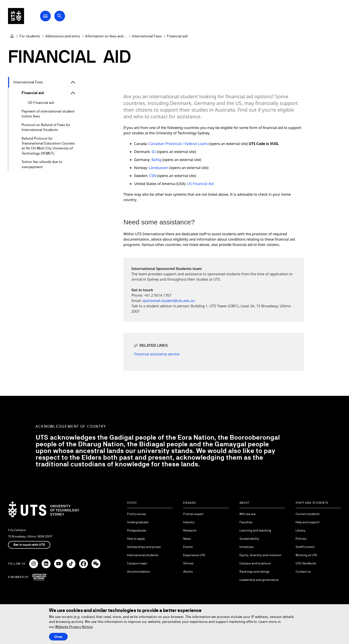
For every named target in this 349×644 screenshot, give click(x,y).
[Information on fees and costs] (106, 36)
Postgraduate (137, 530)
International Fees (28, 82)
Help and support (307, 522)
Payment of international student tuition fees (48, 114)
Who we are (248, 514)
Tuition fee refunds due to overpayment (42, 164)
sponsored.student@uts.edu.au (169, 301)
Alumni (188, 572)
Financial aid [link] (177, 36)
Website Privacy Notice (74, 627)
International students (143, 555)
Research (190, 530)
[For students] (30, 36)
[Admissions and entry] (63, 36)
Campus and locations (255, 563)
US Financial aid (41, 103)
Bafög (156, 160)
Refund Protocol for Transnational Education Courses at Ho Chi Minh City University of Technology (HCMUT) (48, 146)
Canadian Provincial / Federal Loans (178, 144)
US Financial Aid (200, 184)
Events (188, 547)
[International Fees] (147, 36)
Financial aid (33, 93)
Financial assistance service (157, 354)
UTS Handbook (306, 563)
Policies (301, 539)
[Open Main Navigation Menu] (45, 16)
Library (300, 530)
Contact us (303, 572)
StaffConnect (305, 547)
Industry (189, 522)
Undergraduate (138, 522)
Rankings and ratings (255, 572)
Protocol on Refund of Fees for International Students (46, 127)
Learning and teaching (255, 530)
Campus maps (137, 563)
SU (154, 152)
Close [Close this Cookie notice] (58, 637)
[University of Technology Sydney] (12, 36)
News (187, 539)
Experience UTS (194, 555)
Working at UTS (306, 555)
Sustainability (249, 539)
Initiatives (247, 547)
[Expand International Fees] (73, 82)
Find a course (137, 514)
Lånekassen (159, 168)
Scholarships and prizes (144, 547)
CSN (153, 176)
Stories (188, 563)
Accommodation (139, 572)
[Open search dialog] (60, 16)
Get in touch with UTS (29, 545)
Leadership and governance (259, 580)
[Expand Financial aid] (73, 93)
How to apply (136, 539)
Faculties (246, 522)
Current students (307, 514)
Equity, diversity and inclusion (260, 555)
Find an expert (193, 514)
